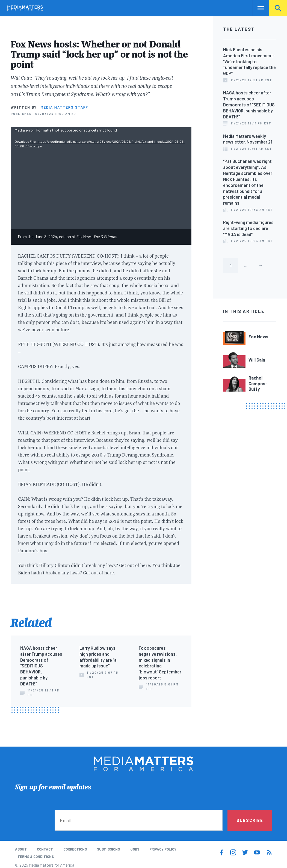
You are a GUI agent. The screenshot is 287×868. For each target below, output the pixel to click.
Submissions (108, 849)
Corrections (75, 849)
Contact (45, 849)
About (21, 849)
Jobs (135, 849)
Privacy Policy (163, 849)
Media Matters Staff (64, 107)
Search (278, 8)
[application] (101, 178)
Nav (257, 8)
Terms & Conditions (36, 857)
